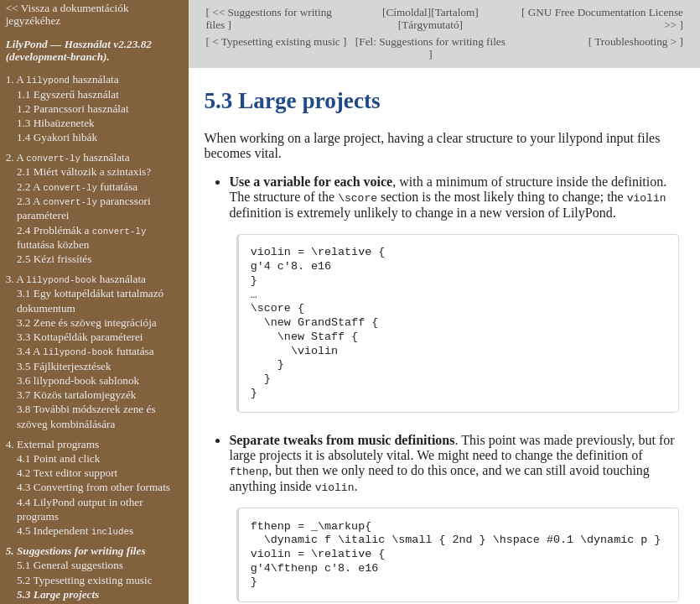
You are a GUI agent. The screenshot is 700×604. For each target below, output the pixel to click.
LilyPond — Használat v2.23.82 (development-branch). (79, 50)
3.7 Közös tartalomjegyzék (77, 395)
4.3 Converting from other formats (93, 487)
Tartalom (455, 12)
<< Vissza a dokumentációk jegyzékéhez (67, 14)
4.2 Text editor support (67, 473)
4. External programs (53, 444)
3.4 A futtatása (86, 351)
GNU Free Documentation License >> (604, 18)
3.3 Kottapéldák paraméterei (80, 337)
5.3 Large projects (58, 594)
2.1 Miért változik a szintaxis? (84, 172)
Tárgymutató (430, 25)
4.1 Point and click (58, 458)
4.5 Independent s (75, 531)
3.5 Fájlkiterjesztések (64, 366)
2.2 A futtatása (77, 187)
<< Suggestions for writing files (269, 18)
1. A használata (62, 79)
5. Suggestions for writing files (76, 551)
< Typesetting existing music (276, 42)
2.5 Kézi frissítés (54, 259)
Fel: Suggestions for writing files (432, 42)
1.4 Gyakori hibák (57, 137)
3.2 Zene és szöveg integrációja (87, 323)
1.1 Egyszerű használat (68, 94)
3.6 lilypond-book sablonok (78, 380)
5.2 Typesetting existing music (85, 580)
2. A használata (68, 157)
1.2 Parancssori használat (73, 109)
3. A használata (76, 279)
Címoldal (406, 12)
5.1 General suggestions (70, 565)
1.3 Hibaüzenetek (56, 123)
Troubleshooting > (635, 42)
